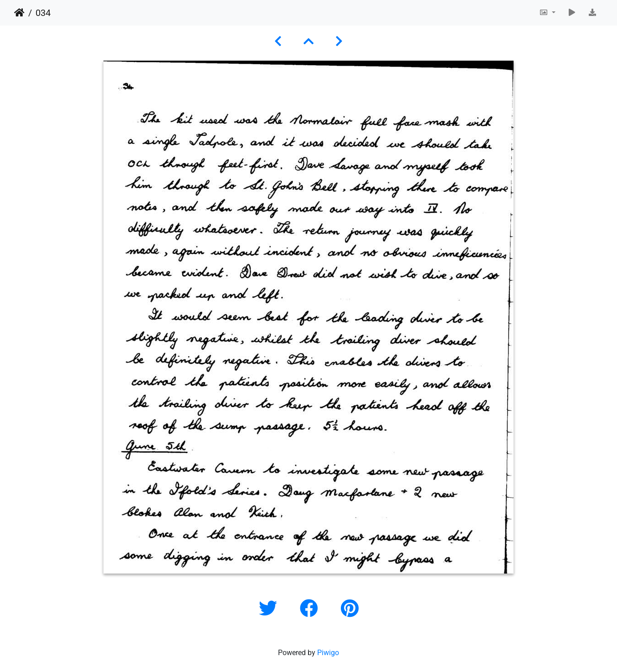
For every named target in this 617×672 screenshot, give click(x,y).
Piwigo (328, 653)
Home (19, 13)
